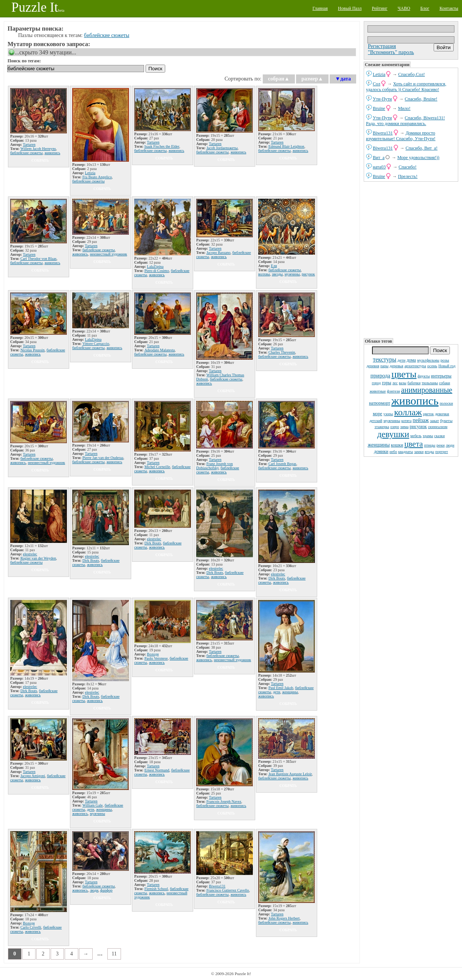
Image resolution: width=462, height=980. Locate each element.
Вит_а (379, 158)
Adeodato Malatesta (160, 350)
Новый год (447, 366)
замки (419, 452)
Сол (377, 84)
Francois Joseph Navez (224, 801)
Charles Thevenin (282, 352)
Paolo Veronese (156, 658)
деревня (373, 366)
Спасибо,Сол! (411, 74)
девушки (393, 434)
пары (384, 366)
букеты (446, 420)
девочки (442, 414)
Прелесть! (408, 176)
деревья (397, 366)
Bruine (379, 108)
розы (445, 360)
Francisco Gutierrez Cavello (228, 890)
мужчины (392, 420)
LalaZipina (155, 267)
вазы (403, 383)
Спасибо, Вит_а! (422, 148)
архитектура (415, 366)
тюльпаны (430, 383)
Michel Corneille (157, 467)
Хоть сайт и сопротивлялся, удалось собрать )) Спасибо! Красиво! (406, 87)
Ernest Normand (157, 770)
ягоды (429, 452)
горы (387, 383)
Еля (274, 266)
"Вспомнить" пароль (391, 52)
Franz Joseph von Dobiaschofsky (215, 466)
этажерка (382, 427)
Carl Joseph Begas (282, 464)
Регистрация (382, 46)
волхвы (264, 274)
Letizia (379, 74)
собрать (40, 160)
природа (380, 376)
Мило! (404, 108)
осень (432, 366)
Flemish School (156, 889)
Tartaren (29, 145)
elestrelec (30, 554)
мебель (416, 436)
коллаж (408, 412)
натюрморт (380, 403)
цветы (404, 374)
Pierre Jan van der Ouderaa (103, 458)
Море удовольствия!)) (418, 158)
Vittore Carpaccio (96, 344)
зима (405, 427)
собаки (444, 383)
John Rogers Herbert (284, 918)
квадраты (405, 452)
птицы (430, 445)
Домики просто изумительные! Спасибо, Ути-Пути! (401, 136)
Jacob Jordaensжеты (222, 148)
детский (376, 421)
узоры (388, 414)
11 (114, 954)
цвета (414, 444)
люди (450, 445)
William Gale (93, 805)
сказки (440, 436)
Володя (153, 654)
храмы (428, 436)
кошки (397, 445)
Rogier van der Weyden (38, 558)
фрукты (424, 376)
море (378, 414)
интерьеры (441, 376)
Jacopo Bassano (219, 253)
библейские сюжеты (107, 35)
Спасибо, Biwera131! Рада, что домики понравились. (405, 121)
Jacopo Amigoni (33, 776)
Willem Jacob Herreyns (38, 149)
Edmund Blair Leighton (286, 146)
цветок (429, 414)
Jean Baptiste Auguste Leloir (290, 774)
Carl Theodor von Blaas (39, 259)
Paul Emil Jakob (281, 688)
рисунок (418, 426)
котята (407, 421)
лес (395, 383)
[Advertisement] (411, 259)
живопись (415, 401)
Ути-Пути (382, 99)
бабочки (414, 383)
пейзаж (421, 420)
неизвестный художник (109, 254)
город (377, 383)
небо (393, 452)
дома (411, 360)
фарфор (106, 890)
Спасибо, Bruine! (421, 99)
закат (434, 420)
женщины (378, 445)
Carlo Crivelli (31, 927)
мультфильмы (428, 360)
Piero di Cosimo (157, 271)
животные (378, 391)
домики (381, 451)
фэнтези (393, 391)
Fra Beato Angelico (97, 177)
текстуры (384, 359)
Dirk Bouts (91, 560)
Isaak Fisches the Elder (162, 146)
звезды (277, 274)
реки (441, 445)
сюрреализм (438, 427)
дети (401, 360)
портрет (442, 452)
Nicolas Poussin (33, 350)
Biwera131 (383, 133)
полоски (446, 403)
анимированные (427, 390)
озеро (395, 427)
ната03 (379, 167)
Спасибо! (408, 167)
